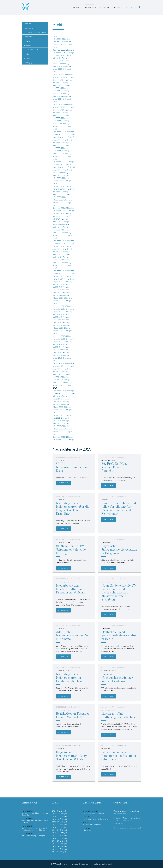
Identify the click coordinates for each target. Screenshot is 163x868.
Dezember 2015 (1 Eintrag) (63, 336)
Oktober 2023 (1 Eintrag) (62, 110)
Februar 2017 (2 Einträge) (62, 298)
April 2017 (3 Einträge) (61, 292)
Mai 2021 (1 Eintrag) (61, 173)
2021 (55, 159)
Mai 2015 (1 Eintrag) (61, 350)
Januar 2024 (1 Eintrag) (62, 99)
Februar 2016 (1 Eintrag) (62, 328)
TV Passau (118, 7)
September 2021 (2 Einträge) (64, 167)
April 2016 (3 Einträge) (61, 322)
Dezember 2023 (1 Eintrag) (63, 104)
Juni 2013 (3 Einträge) (61, 399)
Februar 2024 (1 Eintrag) (62, 96)
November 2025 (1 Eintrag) (63, 53)
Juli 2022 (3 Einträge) (61, 143)
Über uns (27, 24)
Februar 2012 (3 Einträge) (62, 429)
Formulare (28, 37)
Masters (27, 54)
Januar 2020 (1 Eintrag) (62, 203)
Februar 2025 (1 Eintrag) (62, 66)
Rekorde (27, 58)
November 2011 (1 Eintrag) (63, 440)
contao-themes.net (105, 864)
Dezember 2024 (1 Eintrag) (63, 74)
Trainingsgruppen (31, 62)
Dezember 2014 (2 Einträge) (63, 363)
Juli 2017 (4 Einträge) (61, 284)
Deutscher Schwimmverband (125, 811)
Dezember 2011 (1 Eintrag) (63, 437)
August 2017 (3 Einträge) (62, 282)
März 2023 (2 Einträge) (61, 123)
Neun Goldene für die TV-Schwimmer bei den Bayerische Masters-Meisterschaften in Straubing (119, 593)
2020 (55, 183)
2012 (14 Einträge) (60, 849)
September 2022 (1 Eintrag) (63, 137)
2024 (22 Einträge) (60, 816)
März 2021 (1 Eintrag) (61, 178)
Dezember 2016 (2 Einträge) (63, 306)
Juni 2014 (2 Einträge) (61, 374)
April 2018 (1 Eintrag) (61, 257)
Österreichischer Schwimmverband (127, 828)
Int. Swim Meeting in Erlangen (33, 836)
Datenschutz (84, 864)
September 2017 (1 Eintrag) (63, 279)
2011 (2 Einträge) (59, 852)
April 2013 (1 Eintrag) (61, 402)
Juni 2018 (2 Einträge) (61, 254)
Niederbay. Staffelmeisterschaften (96, 819)
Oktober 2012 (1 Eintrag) (62, 415)
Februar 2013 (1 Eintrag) (62, 407)
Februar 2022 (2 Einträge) (62, 153)
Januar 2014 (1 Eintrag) (62, 385)
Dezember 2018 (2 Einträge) (63, 241)
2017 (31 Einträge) (60, 835)
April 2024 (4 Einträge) (61, 91)
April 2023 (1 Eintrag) (61, 121)
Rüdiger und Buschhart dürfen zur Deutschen (35, 814)
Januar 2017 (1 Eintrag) (62, 301)
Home (76, 7)
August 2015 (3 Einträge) (62, 342)
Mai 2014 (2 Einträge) (61, 377)
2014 (55, 361)
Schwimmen (88, 7)
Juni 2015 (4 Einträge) (61, 347)
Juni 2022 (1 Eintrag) (61, 145)
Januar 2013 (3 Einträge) (62, 410)
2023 (55, 102)
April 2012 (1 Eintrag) (61, 423)
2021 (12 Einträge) (60, 824)
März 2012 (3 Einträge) (61, 426)
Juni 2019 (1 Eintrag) (61, 222)
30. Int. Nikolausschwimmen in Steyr (72, 467)
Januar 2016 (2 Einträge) (62, 331)
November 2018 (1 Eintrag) (63, 243)
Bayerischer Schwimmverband (125, 818)
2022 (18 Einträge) (60, 822)
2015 (55, 333)
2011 (55, 434)
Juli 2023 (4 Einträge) (61, 113)
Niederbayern (124, 821)
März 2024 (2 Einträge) (61, 93)
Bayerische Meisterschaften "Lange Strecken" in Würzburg (72, 756)
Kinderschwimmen (31, 50)
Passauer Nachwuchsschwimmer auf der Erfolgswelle (117, 678)
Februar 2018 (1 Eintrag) (62, 262)
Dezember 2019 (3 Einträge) (63, 208)
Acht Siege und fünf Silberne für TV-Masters (35, 822)
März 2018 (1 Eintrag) (61, 260)
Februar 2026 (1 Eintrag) (62, 42)
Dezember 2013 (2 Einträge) (63, 391)
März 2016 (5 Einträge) (61, 325)
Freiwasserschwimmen (92, 824)
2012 (55, 412)
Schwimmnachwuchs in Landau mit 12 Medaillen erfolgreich (119, 756)
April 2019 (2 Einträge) (61, 227)
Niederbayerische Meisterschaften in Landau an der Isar (69, 678)
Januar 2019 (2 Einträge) (62, 235)
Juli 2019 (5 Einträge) (61, 219)
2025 (55, 47)
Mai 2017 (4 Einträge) (61, 290)
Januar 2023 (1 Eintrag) (62, 126)
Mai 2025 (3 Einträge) (61, 61)
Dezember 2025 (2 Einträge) (63, 50)
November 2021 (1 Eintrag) (63, 162)
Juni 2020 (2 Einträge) (61, 194)
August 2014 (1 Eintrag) (62, 369)
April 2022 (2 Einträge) (61, 151)
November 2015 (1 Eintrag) (63, 339)
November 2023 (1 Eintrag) (63, 107)
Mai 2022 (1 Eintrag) (61, 148)
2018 (55, 238)
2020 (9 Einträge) (59, 827)
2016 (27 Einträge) (60, 838)
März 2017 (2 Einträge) (61, 295)
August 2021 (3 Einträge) (62, 170)
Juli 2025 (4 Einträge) (61, 58)
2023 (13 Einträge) (60, 819)
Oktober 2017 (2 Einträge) (63, 276)
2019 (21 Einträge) (60, 830)
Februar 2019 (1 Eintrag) (62, 233)
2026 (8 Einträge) (59, 811)
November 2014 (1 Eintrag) (63, 366)
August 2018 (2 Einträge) (62, 249)
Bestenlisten (118, 823)
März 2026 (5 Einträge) (61, 39)
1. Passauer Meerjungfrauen (35, 32)
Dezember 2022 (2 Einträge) (63, 132)
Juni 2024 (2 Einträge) (61, 85)
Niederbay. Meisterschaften (94, 813)
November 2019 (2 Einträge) (64, 211)
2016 (55, 303)
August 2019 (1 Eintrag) (62, 216)
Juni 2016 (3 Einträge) (61, 317)
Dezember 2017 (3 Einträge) (63, 271)
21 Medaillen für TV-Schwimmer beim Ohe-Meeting (71, 550)
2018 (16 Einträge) (60, 833)
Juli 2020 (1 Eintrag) (60, 192)
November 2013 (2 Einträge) (64, 393)
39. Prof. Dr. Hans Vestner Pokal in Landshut (114, 467)
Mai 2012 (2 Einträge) (61, 421)
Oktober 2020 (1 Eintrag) (62, 186)
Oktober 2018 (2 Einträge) (63, 246)
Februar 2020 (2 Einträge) (62, 200)
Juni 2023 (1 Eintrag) (61, 115)
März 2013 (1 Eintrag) (61, 404)
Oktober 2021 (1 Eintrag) (62, 164)
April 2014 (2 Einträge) (61, 380)
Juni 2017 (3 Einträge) (61, 287)
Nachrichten (29, 28)
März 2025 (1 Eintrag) (61, 63)
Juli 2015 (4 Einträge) (61, 344)
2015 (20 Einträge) (60, 841)
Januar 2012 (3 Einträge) (62, 432)
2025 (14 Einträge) (60, 814)
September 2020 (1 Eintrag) (63, 189)
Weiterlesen (63, 483)
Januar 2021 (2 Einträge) (62, 181)
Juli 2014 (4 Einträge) (61, 372)
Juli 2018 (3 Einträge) (61, 252)
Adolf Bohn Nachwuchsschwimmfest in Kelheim (73, 636)
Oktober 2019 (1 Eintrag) (62, 213)
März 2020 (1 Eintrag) (61, 197)
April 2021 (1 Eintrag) (61, 175)
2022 (55, 129)
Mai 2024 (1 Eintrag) (61, 88)
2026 (55, 36)
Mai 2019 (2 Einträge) (61, 224)
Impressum (74, 864)
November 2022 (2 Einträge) (64, 134)
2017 (55, 268)
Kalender (27, 45)
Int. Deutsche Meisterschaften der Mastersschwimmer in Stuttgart (35, 829)
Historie (27, 41)
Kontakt (131, 7)
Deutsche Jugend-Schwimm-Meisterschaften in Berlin (119, 636)
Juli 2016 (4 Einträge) (61, 314)
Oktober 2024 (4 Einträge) (63, 80)
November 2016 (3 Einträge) (64, 309)
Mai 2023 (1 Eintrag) (61, 118)
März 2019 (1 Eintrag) (61, 230)
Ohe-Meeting (88, 830)
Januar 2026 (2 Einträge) (62, 44)
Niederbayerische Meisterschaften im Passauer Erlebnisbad (71, 589)
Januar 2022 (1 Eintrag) (62, 156)
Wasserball (105, 7)
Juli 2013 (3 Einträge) (61, 396)
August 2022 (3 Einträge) (62, 140)
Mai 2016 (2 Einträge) (61, 320)
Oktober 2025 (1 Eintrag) (62, 55)
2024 (55, 72)
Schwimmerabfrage (121, 814)
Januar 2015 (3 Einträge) (62, 358)
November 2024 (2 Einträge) (64, 77)
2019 (55, 205)
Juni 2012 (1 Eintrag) (61, 418)
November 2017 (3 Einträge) (64, 273)
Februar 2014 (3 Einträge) (62, 382)
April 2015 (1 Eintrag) (61, 352)
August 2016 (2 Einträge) (62, 312)
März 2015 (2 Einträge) (61, 355)
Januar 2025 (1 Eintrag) (62, 69)
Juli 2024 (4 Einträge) (61, 83)
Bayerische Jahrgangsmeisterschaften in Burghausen (119, 550)
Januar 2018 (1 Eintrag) (62, 265)
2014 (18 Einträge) (60, 844)
